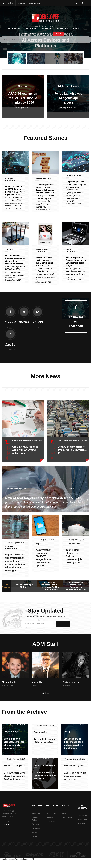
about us (36, 813)
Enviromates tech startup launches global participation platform (45, 269)
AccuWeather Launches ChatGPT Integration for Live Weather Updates (50, 586)
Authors (35, 824)
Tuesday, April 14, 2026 (13, 208)
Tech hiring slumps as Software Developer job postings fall (74, 556)
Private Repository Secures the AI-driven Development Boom (76, 267)
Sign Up (58, 34)
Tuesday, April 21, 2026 (22, 108)
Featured (31, 29)
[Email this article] (6, 458)
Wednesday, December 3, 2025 (75, 759)
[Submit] (86, 43)
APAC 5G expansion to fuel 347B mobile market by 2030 (23, 98)
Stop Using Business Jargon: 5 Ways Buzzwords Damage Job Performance (45, 196)
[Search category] (74, 43)
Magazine (46, 29)
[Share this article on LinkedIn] (6, 453)
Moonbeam (5, 825)
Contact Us (82, 815)
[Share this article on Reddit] (9, 453)
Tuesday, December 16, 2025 (46, 725)
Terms (35, 832)
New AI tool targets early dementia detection (44, 502)
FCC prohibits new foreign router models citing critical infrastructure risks (15, 267)
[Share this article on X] (9, 448)
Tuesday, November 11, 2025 (16, 759)
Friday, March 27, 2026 (43, 282)
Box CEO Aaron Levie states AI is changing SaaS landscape (15, 776)
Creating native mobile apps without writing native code (25, 450)
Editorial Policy (36, 819)
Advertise (36, 828)
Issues (50, 817)
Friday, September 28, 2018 (78, 440)
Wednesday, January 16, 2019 (32, 440)
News (76, 29)
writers (11, 3)
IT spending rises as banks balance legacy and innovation (76, 191)
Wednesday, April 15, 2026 (68, 108)
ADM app (81, 823)
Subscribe (62, 29)
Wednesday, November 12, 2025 (75, 725)
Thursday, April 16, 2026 (76, 488)
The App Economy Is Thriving (24, 586)
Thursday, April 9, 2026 (13, 280)
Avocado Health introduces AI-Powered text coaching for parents (76, 586)
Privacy (35, 836)
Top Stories (14, 29)
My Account (82, 819)
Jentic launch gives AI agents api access (68, 98)
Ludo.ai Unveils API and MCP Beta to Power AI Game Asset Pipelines (15, 196)
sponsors (21, 3)
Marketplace (29, 34)
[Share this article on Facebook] (6, 448)
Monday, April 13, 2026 (74, 203)
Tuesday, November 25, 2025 (16, 725)
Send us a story (35, 3)
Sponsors (51, 821)
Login (44, 34)
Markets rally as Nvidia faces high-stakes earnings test (75, 776)
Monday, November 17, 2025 (46, 759)
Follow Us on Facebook (76, 321)
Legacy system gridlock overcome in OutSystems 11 (72, 450)
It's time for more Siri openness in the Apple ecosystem (45, 776)
